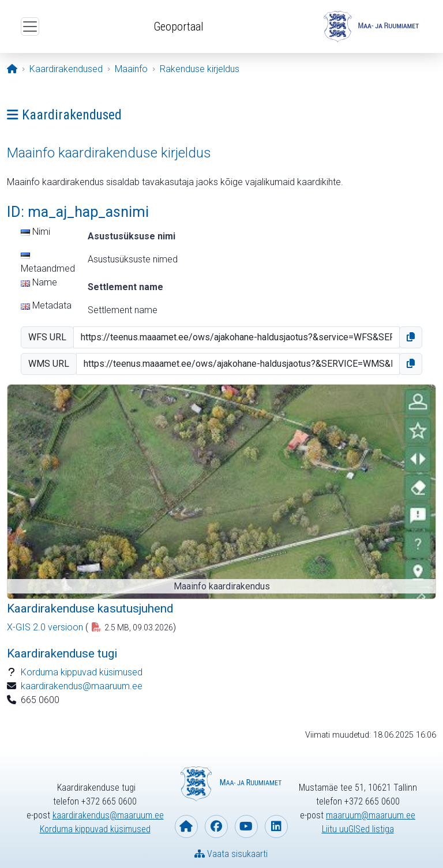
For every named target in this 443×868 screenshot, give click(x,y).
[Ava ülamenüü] (30, 27)
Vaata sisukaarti (231, 854)
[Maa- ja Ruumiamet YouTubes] (246, 826)
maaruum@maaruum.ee (371, 815)
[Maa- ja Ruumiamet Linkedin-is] (276, 826)
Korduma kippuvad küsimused (82, 672)
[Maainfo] (131, 69)
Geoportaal (179, 27)
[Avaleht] (12, 69)
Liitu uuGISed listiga (358, 829)
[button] (411, 337)
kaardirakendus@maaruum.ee (82, 686)
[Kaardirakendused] (66, 69)
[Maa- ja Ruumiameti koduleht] (186, 826)
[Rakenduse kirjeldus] (200, 69)
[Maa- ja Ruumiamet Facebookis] (216, 826)
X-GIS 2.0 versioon (45, 627)
